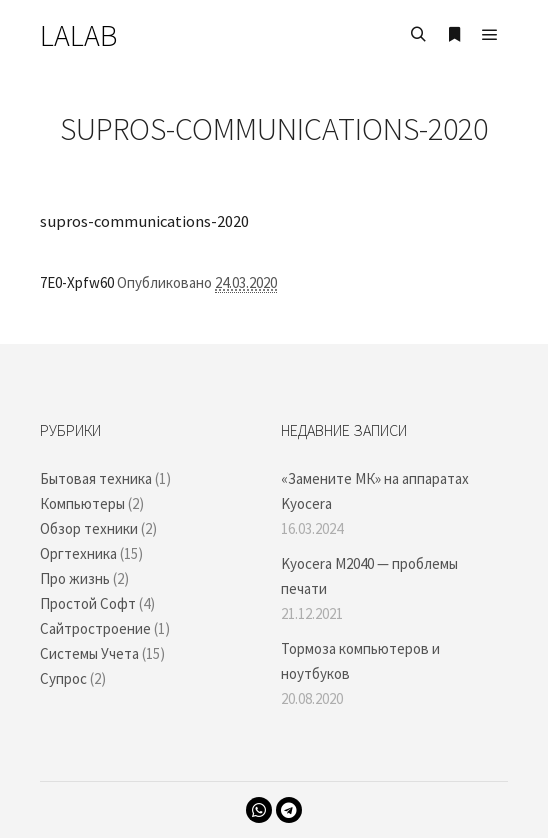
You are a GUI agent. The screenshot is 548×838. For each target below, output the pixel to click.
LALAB (78, 35)
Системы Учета (89, 653)
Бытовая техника (96, 478)
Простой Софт (88, 603)
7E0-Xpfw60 (77, 282)
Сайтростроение (95, 628)
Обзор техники (89, 528)
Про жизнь (75, 578)
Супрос (63, 678)
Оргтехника (78, 553)
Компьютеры (82, 503)
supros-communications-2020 (144, 221)
